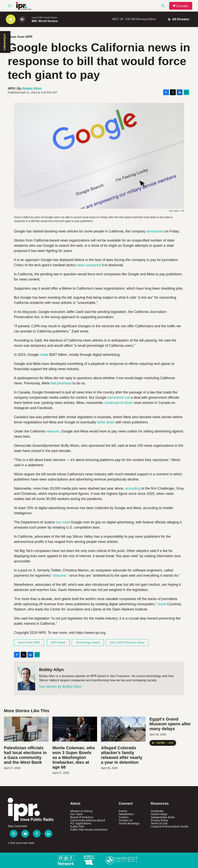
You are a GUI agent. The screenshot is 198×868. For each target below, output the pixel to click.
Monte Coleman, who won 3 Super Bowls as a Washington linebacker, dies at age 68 (74, 757)
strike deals (106, 422)
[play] (11, 19)
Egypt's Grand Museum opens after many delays (170, 724)
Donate (182, 6)
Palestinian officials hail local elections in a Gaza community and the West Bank (25, 755)
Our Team (76, 814)
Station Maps (159, 814)
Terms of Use (159, 823)
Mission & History (81, 811)
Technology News (88, 643)
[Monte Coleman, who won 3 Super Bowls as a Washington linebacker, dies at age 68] (75, 729)
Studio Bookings (129, 823)
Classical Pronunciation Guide (170, 826)
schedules (5, 42)
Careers (124, 817)
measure (53, 431)
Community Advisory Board (88, 820)
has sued (63, 522)
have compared (89, 265)
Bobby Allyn (32, 89)
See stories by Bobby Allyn (60, 686)
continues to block (119, 403)
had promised (61, 383)
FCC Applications (81, 823)
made (44, 355)
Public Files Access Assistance (89, 829)
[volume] (22, 19)
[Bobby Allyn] (26, 679)
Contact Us (126, 820)
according (133, 488)
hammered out (119, 398)
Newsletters (126, 814)
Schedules (157, 811)
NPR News (58, 643)
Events (123, 811)
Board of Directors (82, 817)
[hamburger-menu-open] (9, 6)
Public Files (77, 826)
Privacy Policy (159, 820)
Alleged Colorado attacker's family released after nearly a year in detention (122, 755)
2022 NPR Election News (127, 643)
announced (155, 231)
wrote (162, 604)
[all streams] (178, 19)
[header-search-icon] (163, 6)
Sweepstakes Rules (163, 817)
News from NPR (20, 37)
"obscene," (60, 576)
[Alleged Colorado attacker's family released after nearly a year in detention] (123, 729)
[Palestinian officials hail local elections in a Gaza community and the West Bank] (26, 729)
